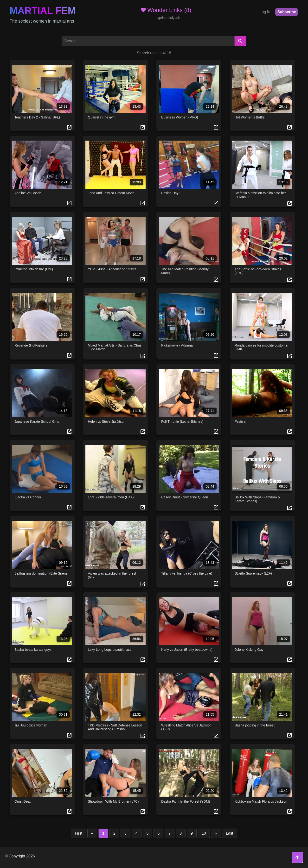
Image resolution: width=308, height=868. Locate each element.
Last (230, 833)
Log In (265, 12)
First (79, 833)
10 (204, 833)
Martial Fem (43, 11)
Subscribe (287, 12)
